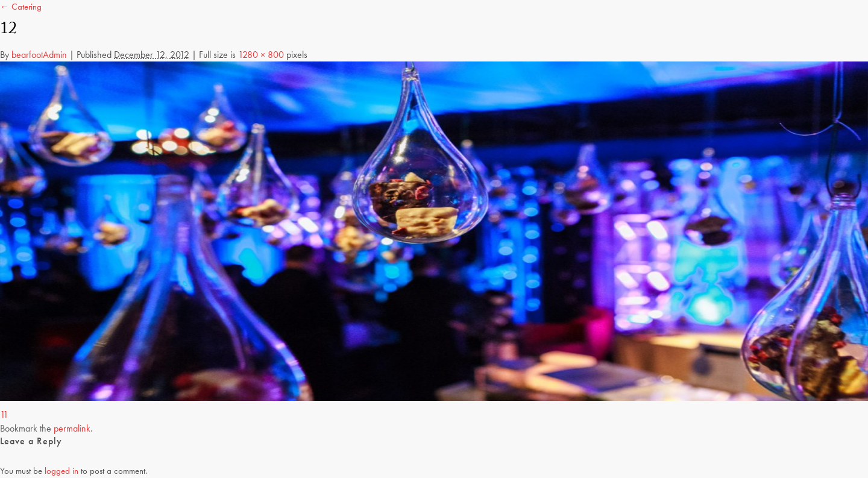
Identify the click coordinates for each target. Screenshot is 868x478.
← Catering (21, 7)
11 (4, 414)
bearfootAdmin (39, 55)
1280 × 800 (261, 55)
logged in (61, 471)
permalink (72, 428)
